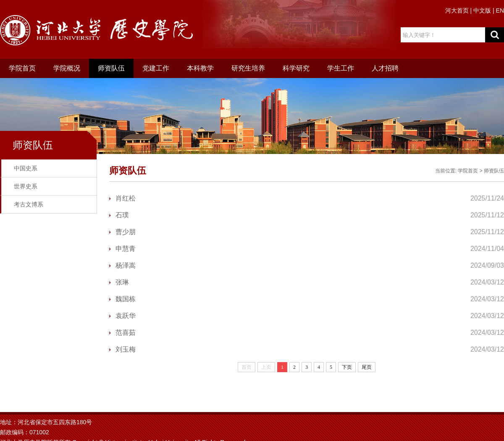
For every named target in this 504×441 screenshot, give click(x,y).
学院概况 (67, 68)
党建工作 (156, 68)
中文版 (482, 10)
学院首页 (22, 68)
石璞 (122, 215)
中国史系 (26, 168)
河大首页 (457, 10)
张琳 (122, 282)
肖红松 (126, 198)
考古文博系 (29, 204)
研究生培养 (248, 68)
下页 (347, 367)
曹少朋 (126, 232)
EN (500, 10)
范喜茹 (126, 333)
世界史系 (26, 186)
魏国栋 (126, 299)
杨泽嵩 (126, 265)
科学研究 (296, 68)
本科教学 (200, 68)
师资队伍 (111, 68)
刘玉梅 (126, 349)
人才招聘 (385, 68)
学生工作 (341, 68)
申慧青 (126, 249)
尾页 (367, 367)
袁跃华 (126, 316)
